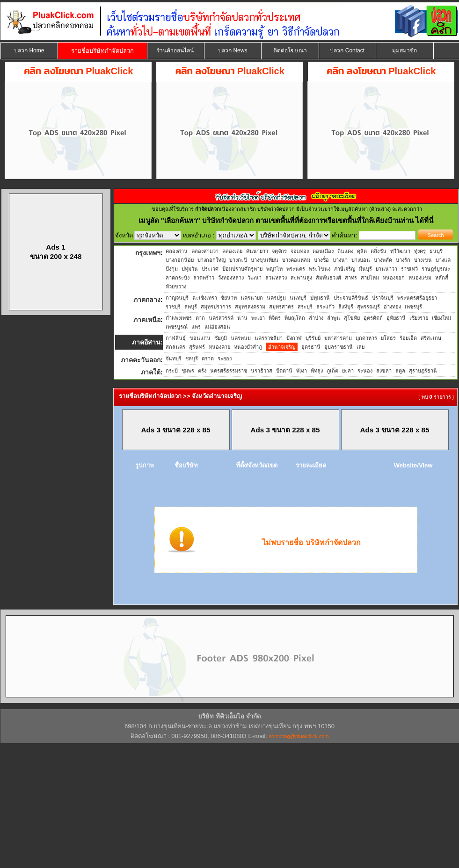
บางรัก (403, 260)
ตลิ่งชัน (379, 251)
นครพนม (241, 338)
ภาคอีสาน (146, 342)
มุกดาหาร (366, 338)
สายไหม (370, 278)
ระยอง (225, 359)
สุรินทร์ (197, 347)
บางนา (340, 260)
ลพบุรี (191, 307)
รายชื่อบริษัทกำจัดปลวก (102, 51)
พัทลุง (317, 371)
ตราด (208, 359)
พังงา (302, 371)
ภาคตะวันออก (141, 360)
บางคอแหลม (296, 260)
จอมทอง (300, 251)
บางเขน (423, 260)
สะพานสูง (301, 278)
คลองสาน (177, 251)
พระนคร (296, 269)
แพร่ (196, 327)
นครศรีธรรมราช (229, 371)
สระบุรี (305, 307)
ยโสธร (388, 338)
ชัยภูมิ (221, 338)
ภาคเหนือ (147, 320)
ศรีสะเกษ (431, 338)
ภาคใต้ (151, 372)
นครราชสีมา (269, 338)
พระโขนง (320, 269)
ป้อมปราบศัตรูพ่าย (242, 269)
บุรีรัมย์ (313, 338)
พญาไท (274, 269)
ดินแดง (345, 251)
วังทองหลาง (231, 278)
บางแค (443, 260)
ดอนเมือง (323, 251)
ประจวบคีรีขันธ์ (351, 298)
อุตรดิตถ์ (373, 318)
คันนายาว (257, 251)
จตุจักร (279, 251)
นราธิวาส (262, 371)
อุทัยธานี (396, 318)
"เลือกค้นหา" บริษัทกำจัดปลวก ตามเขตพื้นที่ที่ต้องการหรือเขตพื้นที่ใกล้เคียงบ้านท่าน (288, 220)
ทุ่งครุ (420, 251)
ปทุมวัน (190, 269)
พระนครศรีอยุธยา (417, 298)
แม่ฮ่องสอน (217, 327)
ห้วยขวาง (176, 287)
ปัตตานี (284, 371)
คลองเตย (232, 251)
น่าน (242, 318)
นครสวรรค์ (221, 318)
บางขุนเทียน (265, 260)
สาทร (351, 278)
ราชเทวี (409, 269)
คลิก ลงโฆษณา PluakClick (78, 71)
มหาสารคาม (338, 338)
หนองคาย (219, 347)
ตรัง (202, 371)
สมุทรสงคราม (250, 307)
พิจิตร (275, 318)
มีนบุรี (365, 269)
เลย (361, 347)
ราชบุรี (173, 307)
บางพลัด (383, 260)
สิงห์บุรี (346, 307)
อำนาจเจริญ (282, 347)
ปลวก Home (29, 50)
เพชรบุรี (413, 307)
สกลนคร (175, 347)
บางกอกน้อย (180, 260)
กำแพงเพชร (179, 318)
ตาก (200, 318)
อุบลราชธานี (339, 347)
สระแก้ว (325, 307)
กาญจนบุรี (177, 298)
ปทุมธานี (320, 298)
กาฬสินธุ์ (176, 338)
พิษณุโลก (295, 318)
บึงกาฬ (294, 338)
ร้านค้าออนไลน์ (175, 50)
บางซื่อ (321, 260)
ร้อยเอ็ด (408, 338)
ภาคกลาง (147, 300)
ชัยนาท (229, 298)
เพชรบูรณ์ (177, 327)
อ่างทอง (392, 307)
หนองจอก (394, 278)
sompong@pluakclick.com (299, 736)
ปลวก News (233, 50)
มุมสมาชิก (404, 50)
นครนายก (252, 298)
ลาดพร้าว (204, 278)
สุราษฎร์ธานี (423, 371)
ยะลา (348, 371)
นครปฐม (276, 298)
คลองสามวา (205, 251)
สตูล (400, 371)
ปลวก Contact (347, 50)
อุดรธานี (311, 347)
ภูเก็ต (332, 371)
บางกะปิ (238, 260)
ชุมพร (188, 371)
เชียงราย (419, 318)
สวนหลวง (276, 278)
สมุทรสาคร (281, 307)
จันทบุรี (174, 359)
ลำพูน (334, 318)
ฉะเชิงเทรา (205, 298)
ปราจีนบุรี (383, 298)
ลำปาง (316, 318)
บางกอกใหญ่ (211, 260)
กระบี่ (172, 371)
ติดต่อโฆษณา (290, 50)
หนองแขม (420, 278)
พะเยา (258, 318)
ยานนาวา (386, 269)
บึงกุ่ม (172, 269)
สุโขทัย (352, 318)
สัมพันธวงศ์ (328, 278)
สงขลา (384, 371)
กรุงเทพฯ (148, 253)
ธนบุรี (436, 251)
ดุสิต (362, 251)
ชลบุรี (192, 359)
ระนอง (365, 371)
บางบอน (361, 260)
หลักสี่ (442, 278)
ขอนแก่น (200, 338)
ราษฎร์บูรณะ (436, 269)
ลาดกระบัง (178, 278)
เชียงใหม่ (441, 318)
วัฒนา (255, 278)
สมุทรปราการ (216, 307)
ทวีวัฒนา (400, 251)
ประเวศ (210, 269)
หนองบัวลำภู (248, 347)
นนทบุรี (298, 298)
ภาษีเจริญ (345, 269)
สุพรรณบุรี (368, 307)
